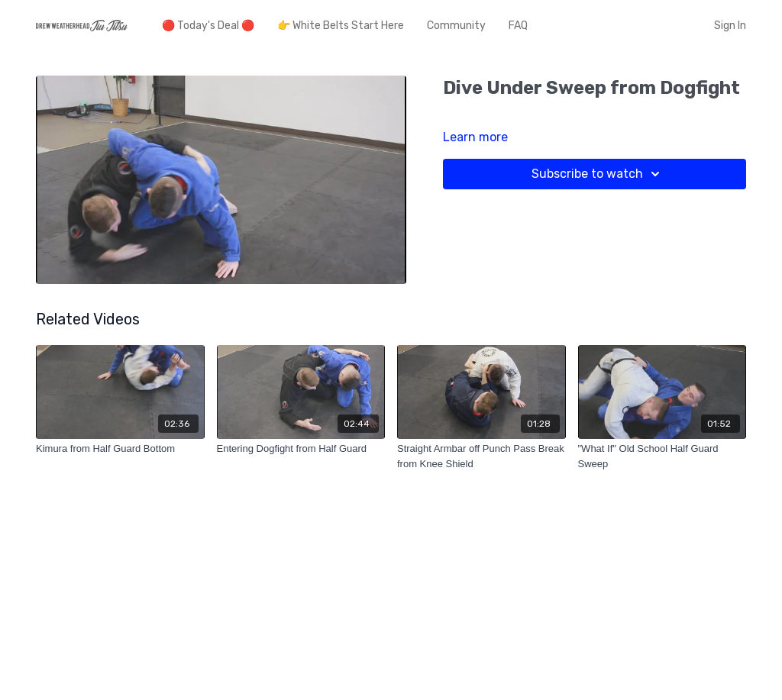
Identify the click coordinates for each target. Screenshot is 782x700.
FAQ (518, 26)
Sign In (730, 26)
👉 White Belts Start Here (341, 26)
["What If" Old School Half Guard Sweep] (662, 456)
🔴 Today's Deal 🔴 (208, 26)
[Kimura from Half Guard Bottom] (120, 449)
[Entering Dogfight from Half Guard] (301, 449)
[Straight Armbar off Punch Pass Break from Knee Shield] (481, 456)
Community (456, 26)
